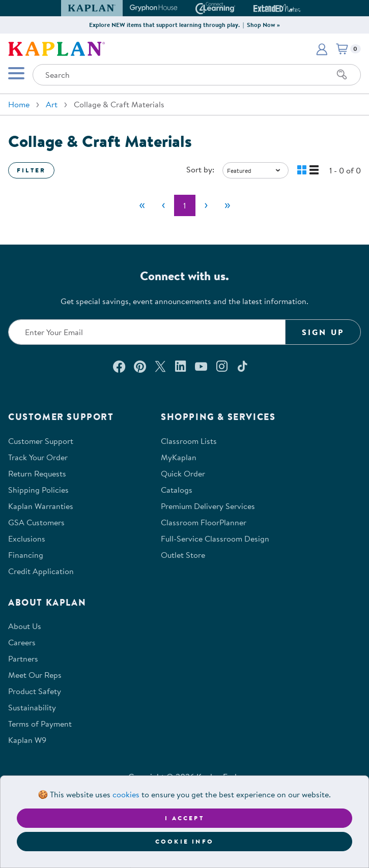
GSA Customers (36, 522)
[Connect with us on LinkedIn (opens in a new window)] (180, 366)
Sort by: (200, 169)
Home (19, 104)
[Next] (206, 205)
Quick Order (183, 473)
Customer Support (41, 441)
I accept (184, 818)
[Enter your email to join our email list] (147, 332)
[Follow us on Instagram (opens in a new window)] (222, 366)
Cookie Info (184, 841)
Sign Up (323, 332)
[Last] (228, 205)
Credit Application (41, 571)
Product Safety (35, 691)
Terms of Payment (40, 724)
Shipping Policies (38, 490)
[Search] (342, 75)
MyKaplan (179, 457)
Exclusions (27, 538)
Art (52, 104)
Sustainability (32, 707)
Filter (31, 170)
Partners (23, 659)
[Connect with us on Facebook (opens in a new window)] (119, 366)
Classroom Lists (189, 441)
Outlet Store (183, 555)
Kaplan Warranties (41, 506)
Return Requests (37, 473)
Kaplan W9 (27, 740)
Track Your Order (38, 457)
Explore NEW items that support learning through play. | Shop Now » (184, 25)
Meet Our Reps (35, 675)
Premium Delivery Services (208, 506)
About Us (25, 626)
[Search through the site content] (197, 75)
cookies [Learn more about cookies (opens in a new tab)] (126, 794)
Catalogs (177, 490)
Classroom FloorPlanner (204, 522)
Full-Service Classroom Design (215, 538)
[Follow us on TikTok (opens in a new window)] (242, 366)
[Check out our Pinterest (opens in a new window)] (140, 366)
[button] (322, 49)
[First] (142, 205)
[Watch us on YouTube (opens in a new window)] (201, 366)
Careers (22, 642)
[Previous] (163, 205)
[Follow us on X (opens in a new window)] (160, 366)
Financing (26, 555)
